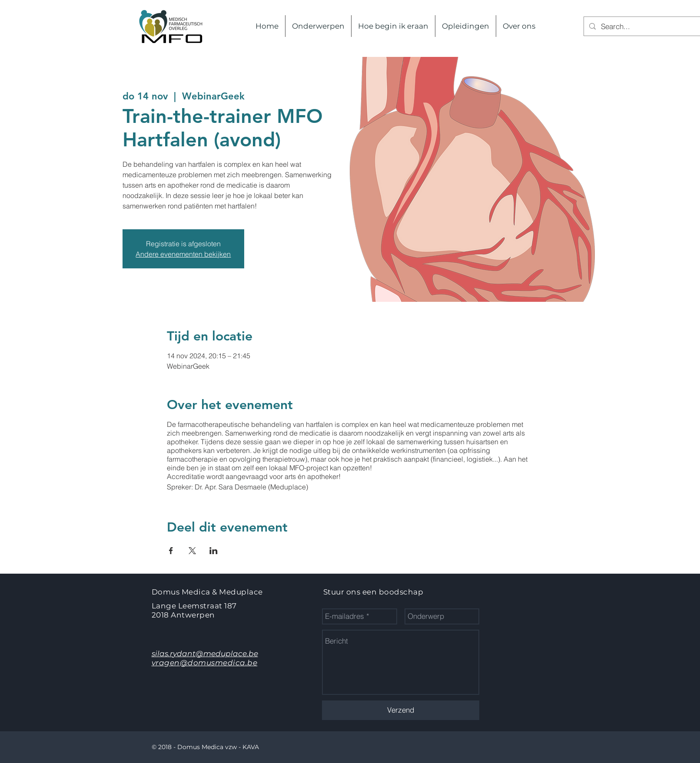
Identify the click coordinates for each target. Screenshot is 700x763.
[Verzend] (401, 710)
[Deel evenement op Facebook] (171, 551)
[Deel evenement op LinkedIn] (214, 551)
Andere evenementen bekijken (183, 254)
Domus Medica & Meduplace (207, 592)
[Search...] (649, 26)
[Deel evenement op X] (192, 551)
